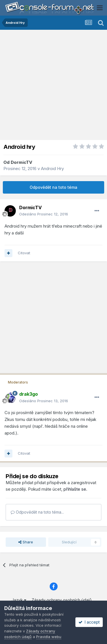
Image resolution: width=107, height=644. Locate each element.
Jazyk (19, 600)
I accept (89, 622)
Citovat (24, 253)
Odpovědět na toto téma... (37, 512)
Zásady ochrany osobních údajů (62, 600)
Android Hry (52, 169)
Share (26, 542)
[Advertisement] (53, 86)
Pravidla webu (49, 637)
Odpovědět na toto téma (53, 187)
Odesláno (44, 214)
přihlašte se (75, 489)
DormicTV (21, 162)
